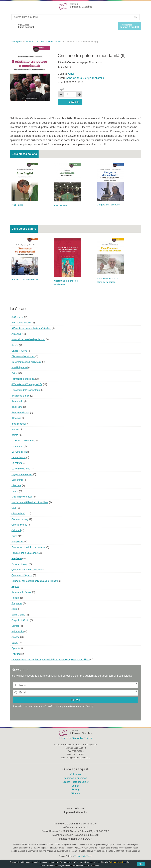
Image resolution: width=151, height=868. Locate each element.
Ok (141, 864)
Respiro (16, 598)
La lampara (17, 446)
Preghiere (17, 558)
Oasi (14, 508)
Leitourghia (17, 480)
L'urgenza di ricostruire (108, 205)
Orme (14, 536)
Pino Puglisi (17, 205)
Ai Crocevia (18, 317)
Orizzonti (16, 530)
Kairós (15, 435)
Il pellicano (17, 407)
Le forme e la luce (21, 469)
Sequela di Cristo (20, 620)
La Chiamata (61, 205)
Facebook (13, 26)
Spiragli (15, 626)
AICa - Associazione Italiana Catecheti (31, 328)
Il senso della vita (20, 413)
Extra (14, 373)
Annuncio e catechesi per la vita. (28, 339)
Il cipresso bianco (21, 396)
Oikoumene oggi (20, 519)
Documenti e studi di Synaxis (27, 362)
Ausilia (15, 345)
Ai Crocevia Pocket (21, 323)
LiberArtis (16, 485)
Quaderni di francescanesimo (27, 570)
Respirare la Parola (22, 592)
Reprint (15, 586)
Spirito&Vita (18, 632)
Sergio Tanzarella (94, 78)
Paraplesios (18, 542)
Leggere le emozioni (22, 474)
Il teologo (16, 418)
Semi (14, 609)
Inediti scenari (19, 424)
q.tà (62, 89)
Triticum (16, 654)
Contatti (75, 786)
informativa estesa (118, 862)
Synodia (16, 648)
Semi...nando (18, 615)
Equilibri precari (20, 367)
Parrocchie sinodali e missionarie (29, 547)
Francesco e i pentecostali (25, 279)
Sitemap (75, 793)
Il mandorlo (17, 401)
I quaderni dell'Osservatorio (26, 390)
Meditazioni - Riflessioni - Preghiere (30, 502)
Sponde (16, 637)
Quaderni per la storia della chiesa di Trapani (35, 581)
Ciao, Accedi (26, 26)
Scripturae (17, 603)
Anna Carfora (74, 78)
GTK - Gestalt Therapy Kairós (27, 384)
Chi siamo (75, 774)
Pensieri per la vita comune (26, 553)
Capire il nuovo (19, 351)
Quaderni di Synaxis (22, 575)
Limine (15, 491)
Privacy (90, 706)
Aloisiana (16, 334)
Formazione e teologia (23, 379)
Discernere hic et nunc (23, 356)
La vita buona (19, 457)
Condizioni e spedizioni (75, 778)
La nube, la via (19, 452)
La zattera (17, 463)
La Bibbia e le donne (22, 441)
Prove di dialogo (20, 564)
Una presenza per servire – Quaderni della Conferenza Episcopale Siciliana (51, 660)
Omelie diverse (19, 525)
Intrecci (15, 429)
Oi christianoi (18, 514)
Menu (5, 6)
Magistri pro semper (22, 497)
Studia (15, 643)
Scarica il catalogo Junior (76, 782)
